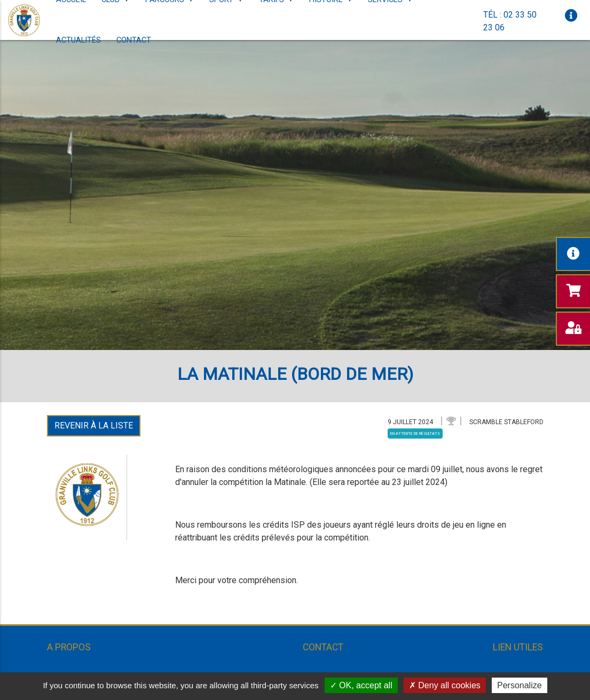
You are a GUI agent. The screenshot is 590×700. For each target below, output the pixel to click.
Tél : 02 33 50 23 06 (510, 21)
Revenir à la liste (94, 425)
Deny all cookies (445, 685)
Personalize (520, 685)
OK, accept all (361, 685)
